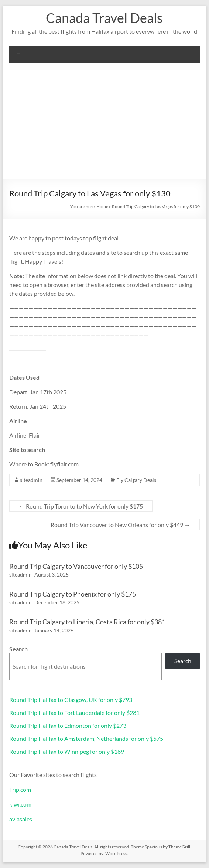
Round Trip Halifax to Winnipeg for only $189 (67, 751)
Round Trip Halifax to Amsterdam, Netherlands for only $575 (86, 738)
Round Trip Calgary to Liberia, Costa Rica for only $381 (87, 622)
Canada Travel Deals (104, 18)
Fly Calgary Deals (136, 480)
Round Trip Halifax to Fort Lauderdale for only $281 (74, 712)
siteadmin (31, 480)
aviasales (21, 819)
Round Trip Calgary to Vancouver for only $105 (76, 566)
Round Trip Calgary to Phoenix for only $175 (73, 594)
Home (102, 207)
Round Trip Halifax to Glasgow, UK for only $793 (71, 700)
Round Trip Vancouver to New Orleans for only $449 (120, 525)
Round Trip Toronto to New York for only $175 (81, 506)
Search (18, 649)
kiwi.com (20, 804)
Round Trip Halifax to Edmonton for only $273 (68, 725)
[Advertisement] (104, 124)
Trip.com (20, 789)
